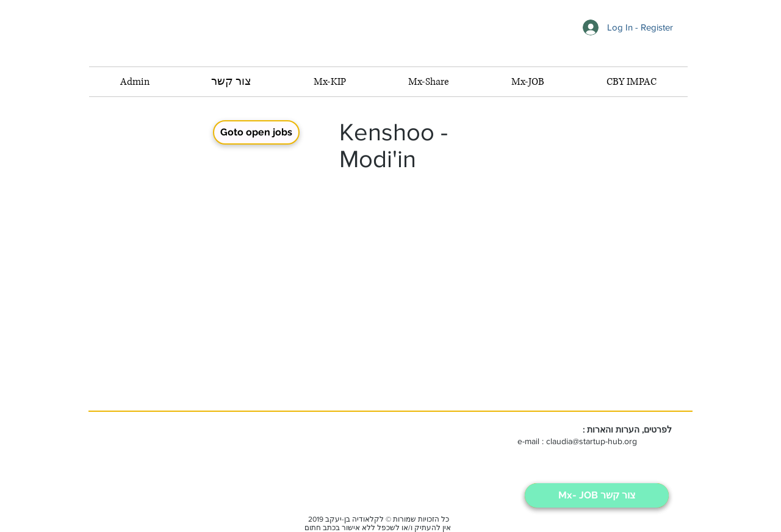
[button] (528, 82)
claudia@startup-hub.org (592, 441)
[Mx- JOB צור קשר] (597, 495)
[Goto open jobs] (256, 132)
